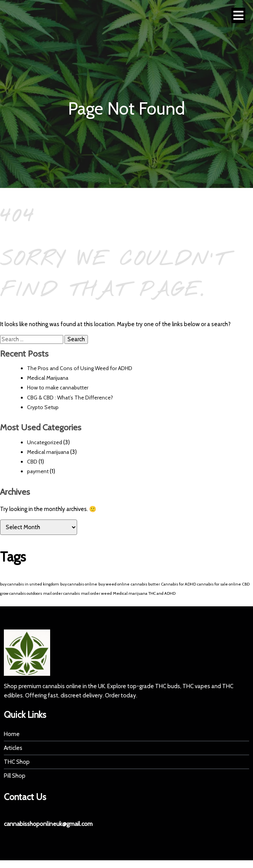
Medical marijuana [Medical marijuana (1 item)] (130, 593)
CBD (32, 462)
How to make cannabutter (58, 387)
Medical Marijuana (48, 378)
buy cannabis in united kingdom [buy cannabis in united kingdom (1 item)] (30, 584)
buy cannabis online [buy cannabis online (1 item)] (79, 584)
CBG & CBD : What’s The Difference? (70, 398)
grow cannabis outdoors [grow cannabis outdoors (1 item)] (21, 593)
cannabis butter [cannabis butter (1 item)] (145, 584)
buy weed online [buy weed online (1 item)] (114, 584)
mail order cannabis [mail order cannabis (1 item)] (62, 593)
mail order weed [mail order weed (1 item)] (96, 593)
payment (38, 471)
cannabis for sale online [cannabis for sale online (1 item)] (219, 584)
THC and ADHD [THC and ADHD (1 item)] (162, 593)
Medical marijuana (48, 452)
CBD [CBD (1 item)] (246, 584)
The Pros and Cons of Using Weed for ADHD (80, 368)
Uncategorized (45, 442)
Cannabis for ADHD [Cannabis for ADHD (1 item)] (179, 584)
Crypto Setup (43, 407)
